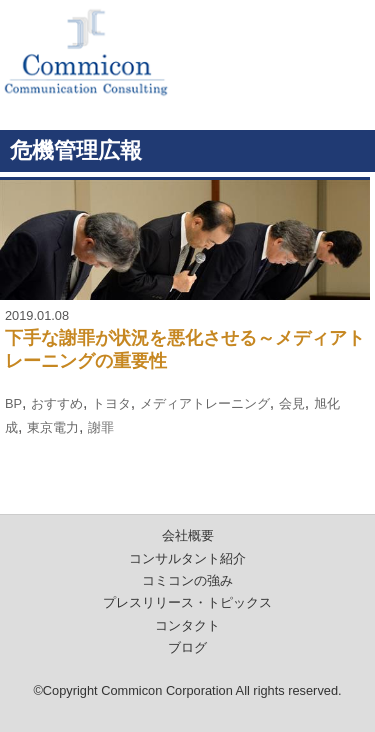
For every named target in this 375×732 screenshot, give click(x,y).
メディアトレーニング (205, 403)
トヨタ (111, 403)
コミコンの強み (187, 580)
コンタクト (187, 625)
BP (13, 403)
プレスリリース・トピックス (187, 602)
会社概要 (188, 535)
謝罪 (101, 427)
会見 (292, 403)
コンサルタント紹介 (187, 558)
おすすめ (57, 403)
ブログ (187, 647)
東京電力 (53, 427)
